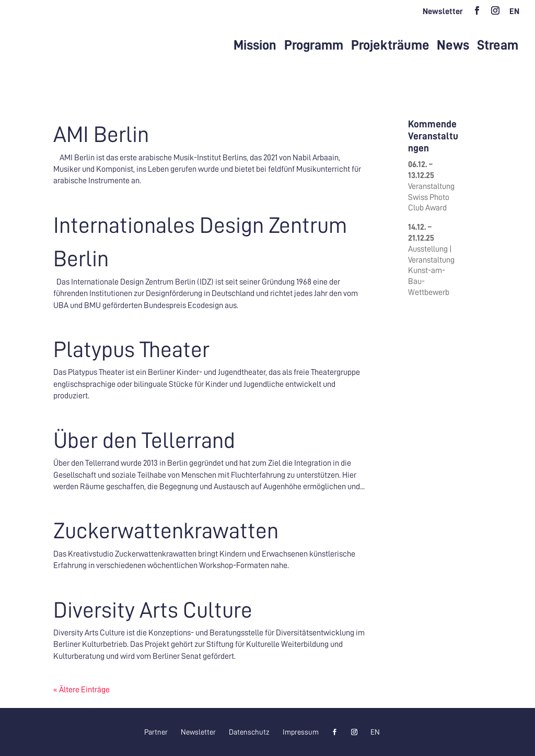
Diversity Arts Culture (153, 610)
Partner (156, 732)
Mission (255, 45)
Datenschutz (249, 732)
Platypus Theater (131, 350)
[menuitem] (514, 15)
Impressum (301, 732)
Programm (314, 45)
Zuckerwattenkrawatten (166, 531)
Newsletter (443, 11)
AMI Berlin (101, 134)
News (453, 45)
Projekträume (390, 45)
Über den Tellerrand (144, 440)
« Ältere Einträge (82, 690)
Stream (498, 45)
